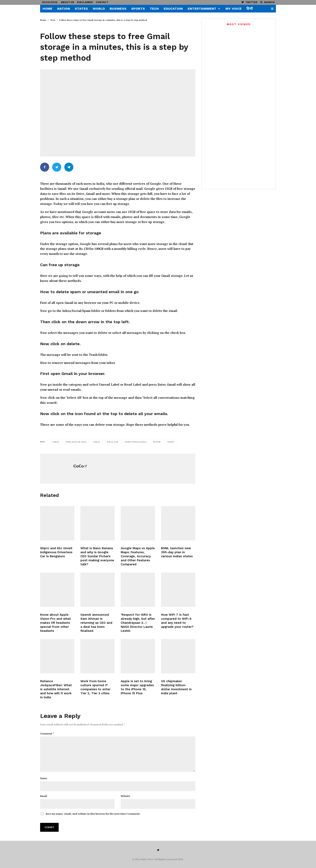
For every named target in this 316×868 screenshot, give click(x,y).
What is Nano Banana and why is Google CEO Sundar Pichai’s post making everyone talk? (97, 560)
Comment (47, 730)
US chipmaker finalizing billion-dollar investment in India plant (176, 691)
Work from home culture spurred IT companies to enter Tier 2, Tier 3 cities (95, 691)
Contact (102, 2)
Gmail (97, 439)
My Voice (234, 9)
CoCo (79, 463)
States (81, 9)
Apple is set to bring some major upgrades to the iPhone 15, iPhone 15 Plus (137, 691)
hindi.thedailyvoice (136, 439)
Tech (154, 9)
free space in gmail (77, 439)
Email (44, 795)
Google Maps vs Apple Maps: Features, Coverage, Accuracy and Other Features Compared (138, 560)
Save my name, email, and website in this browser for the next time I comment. (93, 812)
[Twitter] (249, 2)
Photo (171, 439)
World (99, 9)
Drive (56, 439)
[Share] (45, 167)
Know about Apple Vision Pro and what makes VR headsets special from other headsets (55, 626)
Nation (64, 9)
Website (125, 795)
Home (47, 9)
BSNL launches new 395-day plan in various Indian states (177, 556)
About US (68, 2)
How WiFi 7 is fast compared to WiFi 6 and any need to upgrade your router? (177, 624)
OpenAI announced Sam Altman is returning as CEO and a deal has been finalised (96, 626)
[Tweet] (57, 167)
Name (44, 777)
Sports (138, 9)
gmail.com (113, 439)
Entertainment (202, 9)
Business (118, 9)
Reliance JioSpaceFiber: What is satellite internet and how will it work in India (56, 693)
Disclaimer (85, 2)
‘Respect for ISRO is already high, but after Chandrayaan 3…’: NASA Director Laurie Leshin (138, 626)
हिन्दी (250, 9)
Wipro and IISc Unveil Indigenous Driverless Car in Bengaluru (56, 556)
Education (173, 9)
